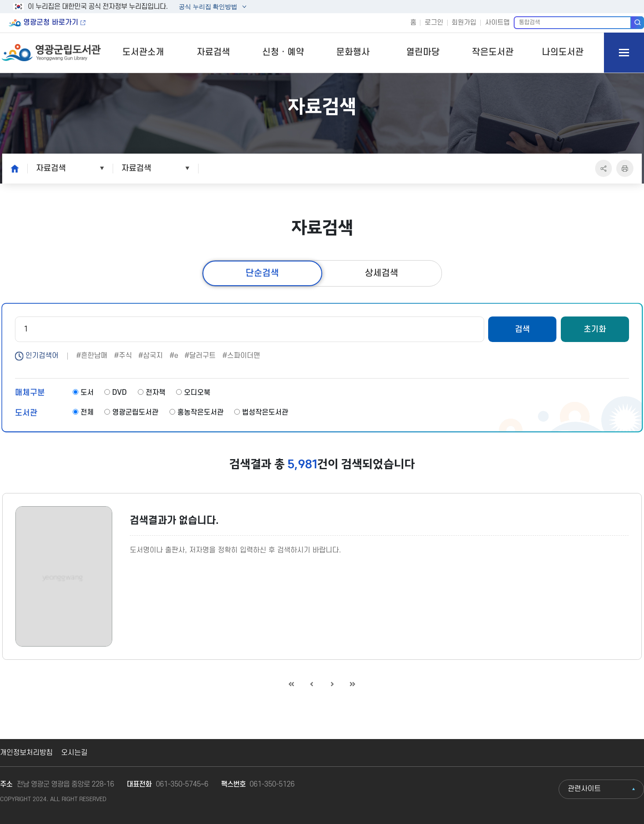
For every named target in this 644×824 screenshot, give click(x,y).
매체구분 (30, 393)
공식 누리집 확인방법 (208, 8)
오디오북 (193, 393)
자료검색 (213, 52)
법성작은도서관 (261, 412)
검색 (638, 22)
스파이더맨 (244, 356)
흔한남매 (94, 356)
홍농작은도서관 (197, 412)
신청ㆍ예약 (283, 52)
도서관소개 (143, 52)
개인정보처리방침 (26, 753)
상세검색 (382, 273)
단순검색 (262, 273)
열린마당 (423, 52)
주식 (125, 356)
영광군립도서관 (131, 412)
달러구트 (202, 356)
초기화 (595, 329)
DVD (116, 393)
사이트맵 (497, 23)
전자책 (152, 393)
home (12, 168)
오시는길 (74, 753)
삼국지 (153, 356)
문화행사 (353, 52)
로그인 (434, 23)
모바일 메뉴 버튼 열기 (624, 53)
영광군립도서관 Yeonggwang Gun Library (51, 53)
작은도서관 (493, 52)
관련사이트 (584, 789)
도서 (83, 393)
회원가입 (464, 23)
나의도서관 (563, 52)
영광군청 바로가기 (51, 22)
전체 (83, 412)
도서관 (26, 413)
